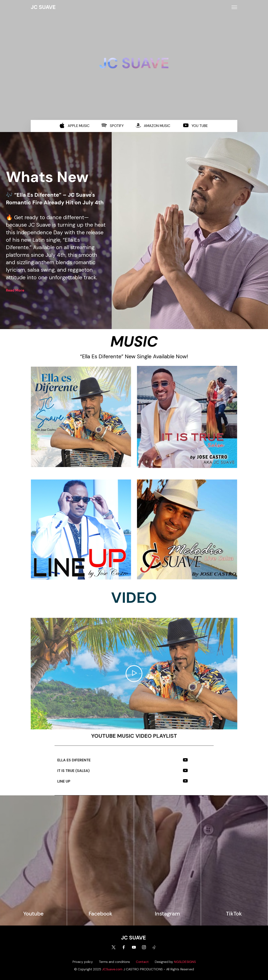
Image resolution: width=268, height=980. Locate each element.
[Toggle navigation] (234, 7)
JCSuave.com (112, 969)
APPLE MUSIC (79, 126)
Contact (142, 962)
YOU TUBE (200, 126)
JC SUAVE (43, 7)
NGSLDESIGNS (185, 962)
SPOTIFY (117, 126)
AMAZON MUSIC (157, 126)
